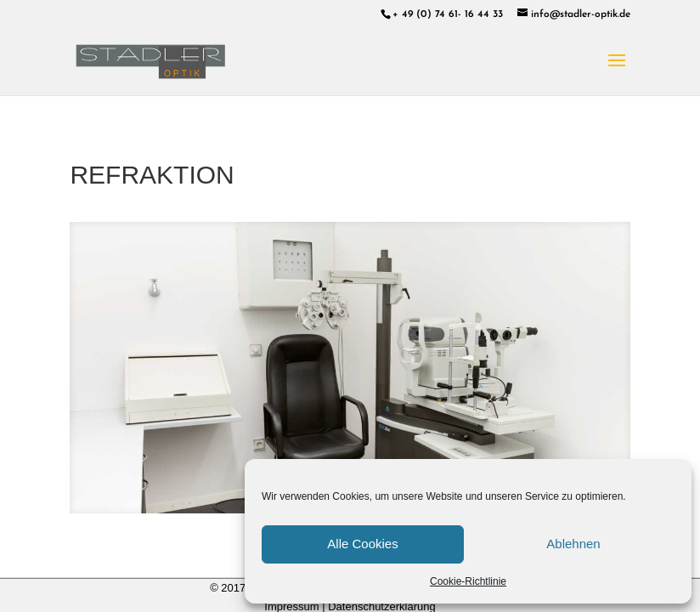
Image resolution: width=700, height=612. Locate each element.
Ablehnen (573, 544)
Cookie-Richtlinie (468, 581)
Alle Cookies (362, 544)
